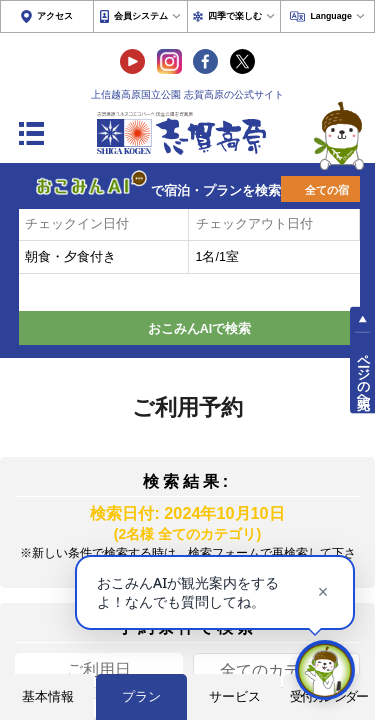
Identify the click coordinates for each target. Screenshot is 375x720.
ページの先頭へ (363, 374)
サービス (235, 696)
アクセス (55, 16)
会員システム (141, 16)
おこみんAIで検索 (200, 329)
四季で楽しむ (235, 16)
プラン (141, 696)
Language (330, 16)
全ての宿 (327, 190)
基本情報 (48, 696)
